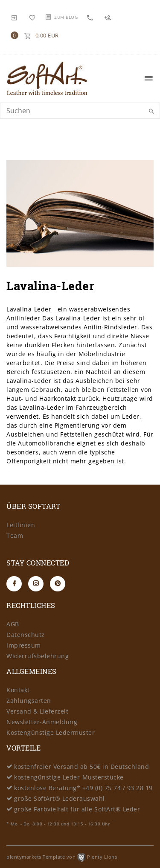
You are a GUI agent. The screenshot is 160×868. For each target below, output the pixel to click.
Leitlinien (21, 525)
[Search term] (80, 111)
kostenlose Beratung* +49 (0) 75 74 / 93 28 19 (83, 788)
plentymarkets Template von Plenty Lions (62, 857)
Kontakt (18, 690)
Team (15, 535)
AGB (13, 624)
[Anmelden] (15, 17)
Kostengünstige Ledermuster (51, 732)
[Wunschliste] (32, 17)
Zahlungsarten (29, 701)
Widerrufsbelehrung (38, 656)
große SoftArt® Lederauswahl (60, 798)
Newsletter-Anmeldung (42, 722)
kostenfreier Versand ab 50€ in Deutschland (81, 767)
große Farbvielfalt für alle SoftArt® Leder (77, 809)
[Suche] (151, 111)
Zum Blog (66, 17)
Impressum (24, 645)
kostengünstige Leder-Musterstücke (69, 777)
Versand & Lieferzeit (37, 711)
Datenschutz (26, 635)
